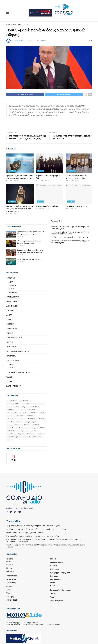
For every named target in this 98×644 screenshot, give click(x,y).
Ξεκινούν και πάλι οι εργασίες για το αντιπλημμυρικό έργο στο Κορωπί (30, 251)
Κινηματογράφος (14, 338)
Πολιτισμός (13, 292)
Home (8, 25)
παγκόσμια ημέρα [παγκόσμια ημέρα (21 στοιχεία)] (14, 437)
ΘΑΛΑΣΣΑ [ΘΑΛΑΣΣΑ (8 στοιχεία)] (21, 416)
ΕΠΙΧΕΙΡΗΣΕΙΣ (12, 329)
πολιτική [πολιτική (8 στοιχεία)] (27, 437)
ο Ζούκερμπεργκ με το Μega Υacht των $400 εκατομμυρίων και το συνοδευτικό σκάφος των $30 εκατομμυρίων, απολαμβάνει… (44, 540)
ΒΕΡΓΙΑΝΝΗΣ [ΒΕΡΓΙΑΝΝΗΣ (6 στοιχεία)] (34, 407)
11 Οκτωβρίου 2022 (72, 209)
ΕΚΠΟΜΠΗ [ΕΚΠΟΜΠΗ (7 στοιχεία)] (24, 413)
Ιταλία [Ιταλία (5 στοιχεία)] (23, 419)
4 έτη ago (21, 246)
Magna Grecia (13, 297)
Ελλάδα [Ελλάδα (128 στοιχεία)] (42, 413)
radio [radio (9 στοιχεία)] (10, 407)
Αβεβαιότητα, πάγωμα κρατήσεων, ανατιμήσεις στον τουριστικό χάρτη (71, 227)
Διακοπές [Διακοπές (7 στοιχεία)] (22, 410)
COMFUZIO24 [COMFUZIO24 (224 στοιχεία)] (12, 401)
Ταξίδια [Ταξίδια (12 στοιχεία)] (21, 434)
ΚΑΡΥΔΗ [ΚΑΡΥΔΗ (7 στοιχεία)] (42, 419)
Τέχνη (9, 381)
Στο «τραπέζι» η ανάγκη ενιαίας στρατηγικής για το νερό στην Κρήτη (70, 242)
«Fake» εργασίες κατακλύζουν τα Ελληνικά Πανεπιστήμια (29, 242)
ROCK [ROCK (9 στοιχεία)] (17, 407)
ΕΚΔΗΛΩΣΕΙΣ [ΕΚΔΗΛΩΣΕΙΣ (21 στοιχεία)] (12, 413)
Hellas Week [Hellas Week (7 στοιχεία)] (39, 404)
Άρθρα (9, 315)
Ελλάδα (41, 171)
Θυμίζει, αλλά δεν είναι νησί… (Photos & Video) (69, 237)
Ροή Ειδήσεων (17, 25)
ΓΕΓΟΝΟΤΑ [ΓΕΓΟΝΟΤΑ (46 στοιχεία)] (11, 410)
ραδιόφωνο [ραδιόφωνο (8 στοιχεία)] (37, 437)
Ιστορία (10, 333)
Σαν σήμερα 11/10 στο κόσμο (77, 206)
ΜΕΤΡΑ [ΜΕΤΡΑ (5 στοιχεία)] (18, 425)
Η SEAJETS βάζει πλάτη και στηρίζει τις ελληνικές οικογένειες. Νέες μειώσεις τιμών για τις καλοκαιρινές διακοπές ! (46, 546)
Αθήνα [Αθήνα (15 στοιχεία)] (24, 407)
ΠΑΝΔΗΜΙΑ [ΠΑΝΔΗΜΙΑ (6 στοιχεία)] (12, 428)
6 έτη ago (21, 236)
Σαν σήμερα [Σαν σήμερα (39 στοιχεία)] (22, 431)
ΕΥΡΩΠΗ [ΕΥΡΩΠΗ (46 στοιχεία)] (33, 413)
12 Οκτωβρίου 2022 (43, 209)
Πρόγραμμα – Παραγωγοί (17, 351)
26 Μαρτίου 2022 (33, 40)
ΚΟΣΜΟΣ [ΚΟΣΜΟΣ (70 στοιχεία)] (11, 422)
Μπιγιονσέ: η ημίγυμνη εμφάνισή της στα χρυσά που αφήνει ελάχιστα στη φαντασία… (20, 209)
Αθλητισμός (12, 306)
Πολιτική (10, 342)
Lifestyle (12, 171)
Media (11, 282)
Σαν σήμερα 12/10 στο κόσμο (47, 206)
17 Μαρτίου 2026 (12, 181)
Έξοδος (10, 320)
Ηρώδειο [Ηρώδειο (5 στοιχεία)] (11, 416)
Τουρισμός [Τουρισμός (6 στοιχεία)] (31, 434)
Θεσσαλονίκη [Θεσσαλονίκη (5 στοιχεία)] (12, 419)
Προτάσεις (11, 356)
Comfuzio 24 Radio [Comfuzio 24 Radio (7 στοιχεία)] (15, 404)
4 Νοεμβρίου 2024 (42, 181)
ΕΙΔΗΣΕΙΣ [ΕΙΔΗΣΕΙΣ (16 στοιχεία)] (32, 410)
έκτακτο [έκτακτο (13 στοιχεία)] (41, 434)
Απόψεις (10, 310)
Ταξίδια (10, 377)
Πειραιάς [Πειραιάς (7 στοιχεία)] (22, 428)
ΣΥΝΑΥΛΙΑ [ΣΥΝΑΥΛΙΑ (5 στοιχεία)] (11, 431)
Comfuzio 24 (18, 40)
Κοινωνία (71, 171)
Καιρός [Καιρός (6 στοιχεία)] (20, 422)
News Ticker (12, 301)
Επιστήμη (11, 324)
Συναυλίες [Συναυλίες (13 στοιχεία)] (33, 431)
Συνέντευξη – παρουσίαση (18, 372)
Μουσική (12, 289)
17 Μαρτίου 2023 (12, 214)
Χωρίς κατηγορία (14, 386)
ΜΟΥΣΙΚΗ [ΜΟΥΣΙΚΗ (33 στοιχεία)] (35, 425)
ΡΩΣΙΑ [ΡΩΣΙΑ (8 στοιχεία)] (42, 428)
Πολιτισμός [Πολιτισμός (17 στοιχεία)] (33, 428)
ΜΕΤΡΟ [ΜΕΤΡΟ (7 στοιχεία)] (26, 425)
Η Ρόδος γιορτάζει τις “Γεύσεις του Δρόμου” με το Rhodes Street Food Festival (70, 233)
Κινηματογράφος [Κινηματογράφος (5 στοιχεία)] (32, 422)
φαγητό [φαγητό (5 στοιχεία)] (10, 440)
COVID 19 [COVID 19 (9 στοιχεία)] (28, 404)
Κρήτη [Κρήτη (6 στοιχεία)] (10, 425)
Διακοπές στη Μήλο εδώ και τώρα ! (30, 259)
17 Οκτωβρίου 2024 (72, 181)
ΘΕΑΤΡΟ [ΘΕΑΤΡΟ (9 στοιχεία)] (30, 416)
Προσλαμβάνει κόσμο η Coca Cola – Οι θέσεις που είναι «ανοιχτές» (31, 233)
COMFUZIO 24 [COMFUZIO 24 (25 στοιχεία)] (25, 401)
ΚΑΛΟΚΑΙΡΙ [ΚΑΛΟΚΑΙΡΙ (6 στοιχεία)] (32, 419)
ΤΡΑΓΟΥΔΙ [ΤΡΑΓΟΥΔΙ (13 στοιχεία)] (11, 434)
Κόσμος (26, 25)
